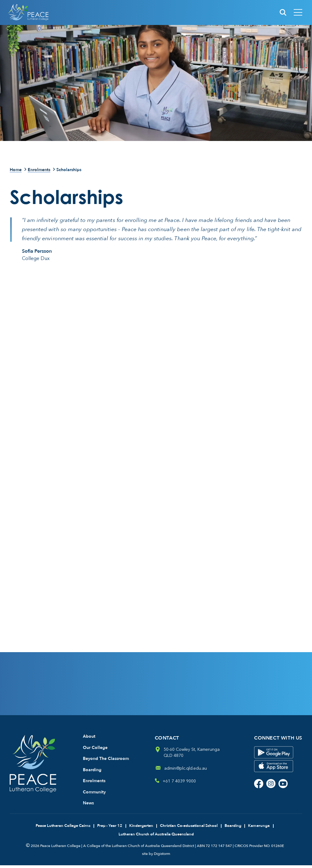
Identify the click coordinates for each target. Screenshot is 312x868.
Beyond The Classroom (106, 761)
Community (94, 795)
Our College (95, 750)
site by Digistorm (156, 856)
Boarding (92, 773)
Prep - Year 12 (110, 828)
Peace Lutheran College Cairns (63, 828)
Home (16, 170)
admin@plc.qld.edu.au (186, 771)
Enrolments (39, 170)
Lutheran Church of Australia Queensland (156, 837)
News (88, 806)
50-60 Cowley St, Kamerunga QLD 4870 (192, 755)
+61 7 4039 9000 (179, 784)
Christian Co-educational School (189, 828)
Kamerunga (259, 828)
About (89, 739)
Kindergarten (141, 828)
